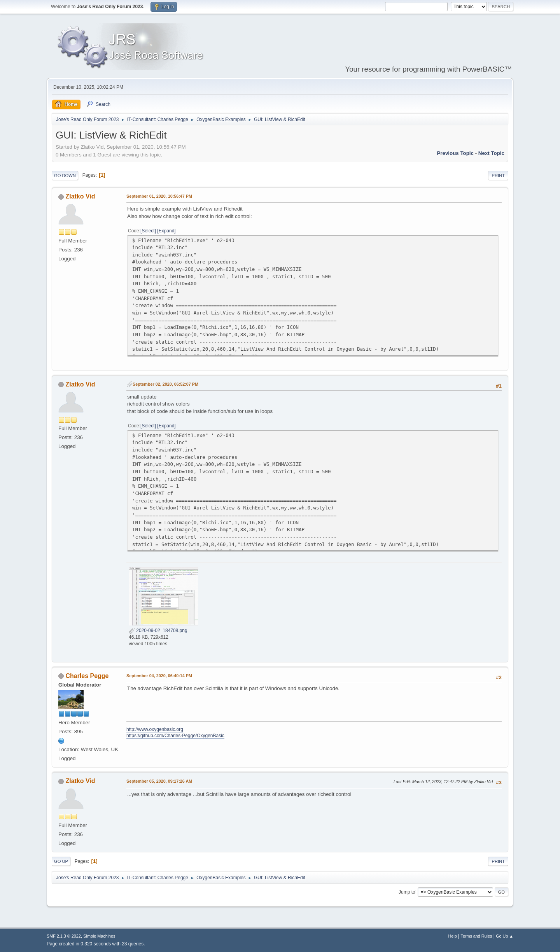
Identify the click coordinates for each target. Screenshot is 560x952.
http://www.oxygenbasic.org (155, 729)
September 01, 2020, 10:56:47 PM (159, 196)
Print (498, 176)
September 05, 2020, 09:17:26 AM (159, 781)
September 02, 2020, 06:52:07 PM (165, 384)
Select (148, 231)
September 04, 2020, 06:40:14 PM (159, 676)
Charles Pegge (87, 676)
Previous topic (455, 153)
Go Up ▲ (505, 936)
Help (453, 936)
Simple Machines (99, 936)
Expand (167, 231)
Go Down (65, 176)
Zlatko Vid (80, 196)
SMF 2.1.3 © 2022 (64, 936)
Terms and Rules (477, 936)
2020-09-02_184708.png (158, 631)
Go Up (61, 861)
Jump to (407, 892)
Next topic (491, 153)
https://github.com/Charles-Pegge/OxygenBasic (175, 736)
